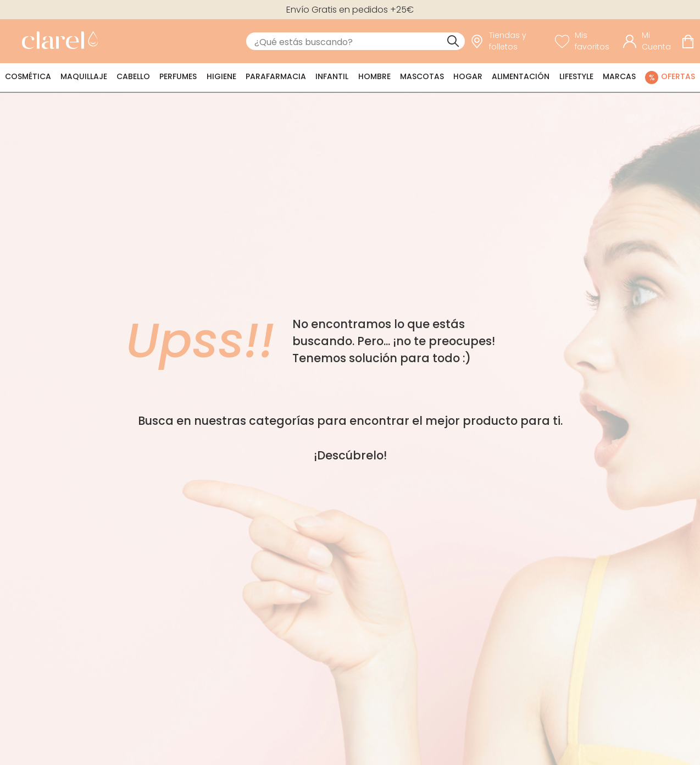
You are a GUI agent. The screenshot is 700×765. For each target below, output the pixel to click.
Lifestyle (576, 76)
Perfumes (178, 76)
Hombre (374, 76)
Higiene (221, 76)
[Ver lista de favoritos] (587, 41)
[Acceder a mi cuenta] (649, 41)
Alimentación (521, 76)
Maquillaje (84, 76)
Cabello (133, 76)
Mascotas (422, 76)
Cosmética (28, 76)
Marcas (619, 76)
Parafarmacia (276, 76)
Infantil (332, 76)
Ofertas (678, 76)
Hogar (468, 76)
